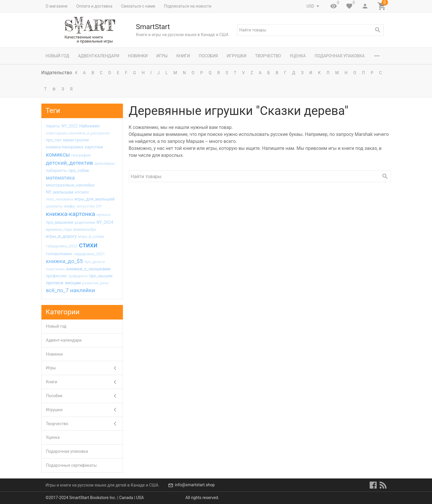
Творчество (268, 56)
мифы (70, 206)
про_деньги (94, 262)
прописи (55, 283)
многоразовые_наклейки (70, 185)
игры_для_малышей (95, 199)
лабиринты (57, 171)
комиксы (58, 155)
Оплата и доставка (94, 6)
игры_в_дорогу (61, 236)
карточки (94, 147)
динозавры (105, 163)
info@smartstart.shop (195, 485)
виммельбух (85, 229)
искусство (86, 206)
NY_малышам (60, 192)
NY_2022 (70, 126)
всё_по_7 (57, 290)
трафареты (78, 276)
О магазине (57, 6)
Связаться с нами (138, 6)
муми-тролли (76, 140)
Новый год (58, 56)
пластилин (55, 269)
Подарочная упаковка (340, 56)
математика (60, 178)
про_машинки (60, 222)
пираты (53, 126)
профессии (56, 276)
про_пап (54, 140)
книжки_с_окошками (88, 269)
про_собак (79, 171)
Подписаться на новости (188, 6)
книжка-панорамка (65, 147)
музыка (103, 215)
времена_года (59, 229)
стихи (88, 245)
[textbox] (310, 30)
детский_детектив (70, 163)
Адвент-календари (99, 56)
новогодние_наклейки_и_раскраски (78, 133)
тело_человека (60, 199)
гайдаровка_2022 (62, 246)
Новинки (138, 56)
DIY (99, 206)
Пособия (208, 56)
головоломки (59, 254)
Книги (183, 56)
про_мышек (101, 276)
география (81, 155)
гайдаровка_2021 (89, 254)
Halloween (89, 126)
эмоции (73, 283)
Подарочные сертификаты (72, 465)
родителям (85, 222)
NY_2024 (105, 222)
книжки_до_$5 (65, 261)
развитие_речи (95, 283)
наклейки (82, 290)
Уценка (298, 56)
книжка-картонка (71, 214)
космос (82, 192)
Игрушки (237, 56)
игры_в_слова (91, 236)
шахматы (54, 206)
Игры (162, 56)
